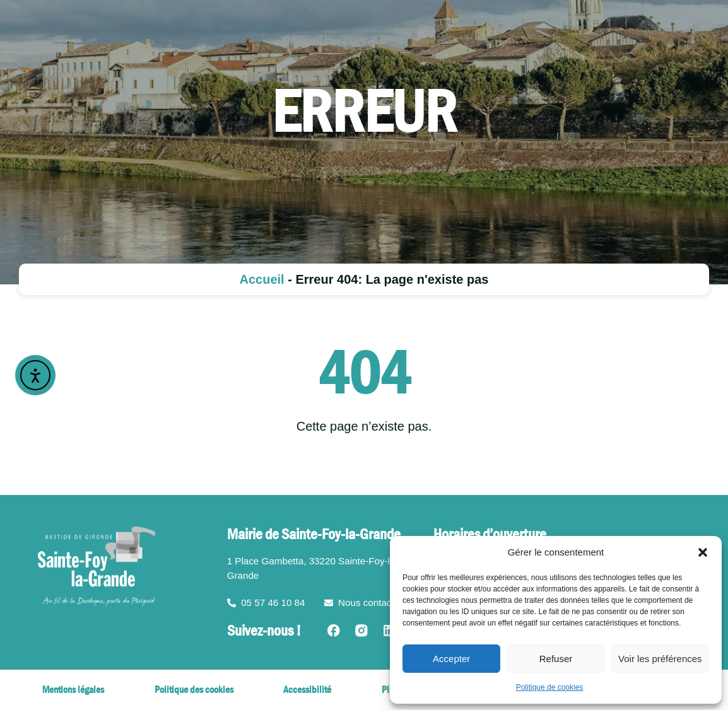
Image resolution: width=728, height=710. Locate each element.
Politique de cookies (550, 687)
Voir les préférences (660, 659)
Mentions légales (73, 690)
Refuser (556, 659)
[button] (703, 552)
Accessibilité (307, 690)
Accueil (262, 279)
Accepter (451, 659)
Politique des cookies (194, 690)
